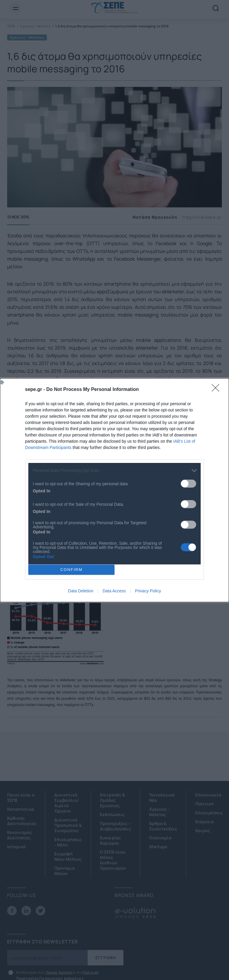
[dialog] (114, 490)
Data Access (114, 591)
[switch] (188, 484)
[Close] (217, 390)
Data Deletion (81, 591)
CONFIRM (71, 570)
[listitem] (114, 471)
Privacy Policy (148, 591)
